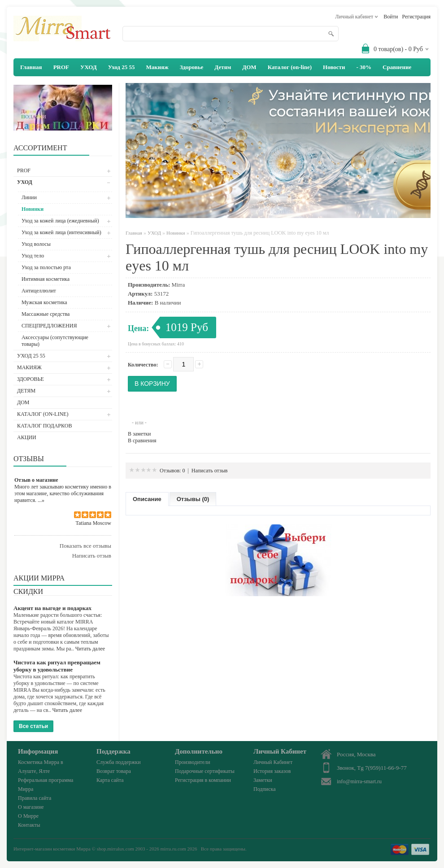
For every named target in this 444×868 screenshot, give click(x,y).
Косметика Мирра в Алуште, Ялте (41, 767)
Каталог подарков (44, 426)
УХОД (89, 67)
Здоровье (192, 67)
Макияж (157, 67)
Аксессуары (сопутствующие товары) (55, 341)
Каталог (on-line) (290, 67)
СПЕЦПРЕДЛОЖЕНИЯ (49, 326)
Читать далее (90, 649)
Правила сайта (35, 798)
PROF (61, 67)
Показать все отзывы (85, 546)
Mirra (178, 285)
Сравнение (397, 67)
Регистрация (416, 17)
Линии (29, 197)
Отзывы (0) (193, 499)
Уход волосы (36, 244)
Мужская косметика (44, 302)
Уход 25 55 (122, 67)
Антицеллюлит (39, 291)
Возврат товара (114, 771)
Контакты (29, 825)
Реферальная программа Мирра (46, 785)
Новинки (33, 209)
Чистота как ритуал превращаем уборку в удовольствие (57, 666)
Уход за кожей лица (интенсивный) (61, 232)
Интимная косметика (46, 279)
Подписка (265, 789)
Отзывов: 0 (172, 471)
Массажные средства (46, 314)
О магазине (31, 807)
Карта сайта (110, 780)
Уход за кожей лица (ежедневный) (60, 221)
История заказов (272, 771)
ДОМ (249, 67)
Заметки (263, 780)
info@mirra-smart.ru (359, 781)
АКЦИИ (27, 437)
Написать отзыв (92, 556)
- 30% (364, 67)
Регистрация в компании (203, 780)
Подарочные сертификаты (205, 771)
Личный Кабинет (273, 762)
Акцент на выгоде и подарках (52, 608)
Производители (193, 762)
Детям (223, 67)
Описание (147, 499)
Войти (391, 17)
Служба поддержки (119, 762)
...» (41, 500)
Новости (334, 67)
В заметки (139, 434)
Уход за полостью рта (46, 267)
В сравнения (142, 441)
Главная (134, 233)
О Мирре (28, 816)
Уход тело (33, 256)
